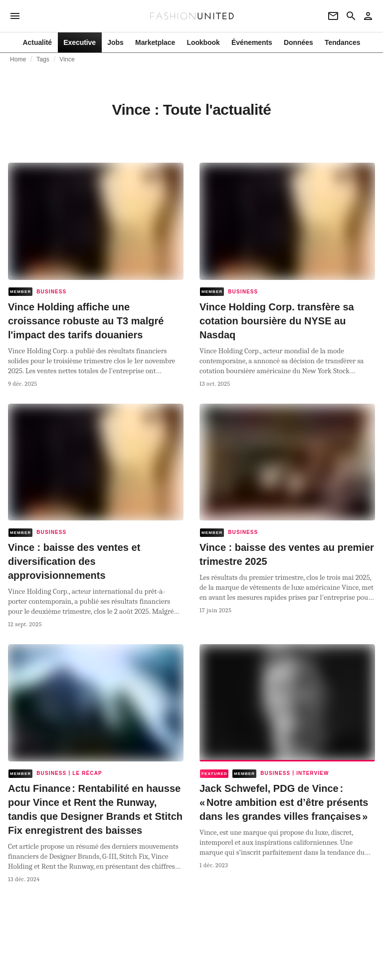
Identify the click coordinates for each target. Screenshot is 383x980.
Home (18, 59)
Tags (43, 59)
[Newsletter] (333, 16)
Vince (67, 59)
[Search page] (351, 16)
